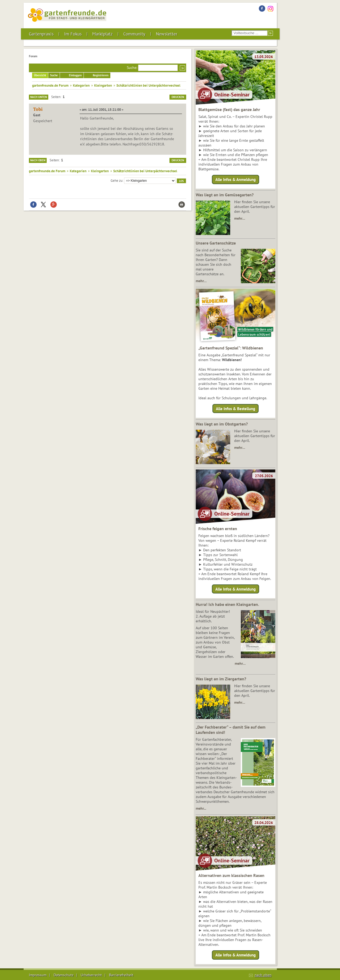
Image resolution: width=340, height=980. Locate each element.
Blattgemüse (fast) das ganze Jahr (229, 109)
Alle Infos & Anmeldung (236, 179)
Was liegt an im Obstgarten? (222, 424)
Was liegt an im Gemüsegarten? (225, 195)
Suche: (132, 68)
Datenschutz (64, 975)
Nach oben (38, 160)
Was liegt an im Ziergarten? (221, 679)
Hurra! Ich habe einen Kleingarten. (227, 604)
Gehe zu (117, 180)
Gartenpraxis (41, 34)
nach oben (263, 975)
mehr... (201, 808)
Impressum (38, 975)
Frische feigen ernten (218, 529)
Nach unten (39, 97)
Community (134, 34)
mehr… (240, 218)
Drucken (178, 97)
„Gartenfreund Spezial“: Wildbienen (231, 348)
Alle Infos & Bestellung (236, 408)
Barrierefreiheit (121, 975)
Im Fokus (73, 34)
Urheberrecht (91, 975)
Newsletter (167, 34)
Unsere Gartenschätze (216, 243)
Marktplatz (103, 34)
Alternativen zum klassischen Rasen (231, 875)
